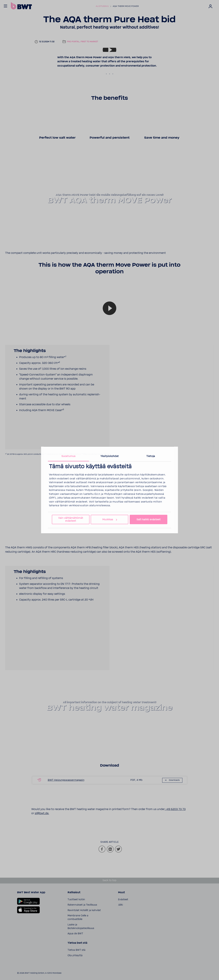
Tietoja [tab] (151, 456)
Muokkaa (110, 520)
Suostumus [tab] (68, 456)
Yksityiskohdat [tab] (109, 456)
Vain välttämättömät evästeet (71, 519)
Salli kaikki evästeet (149, 520)
